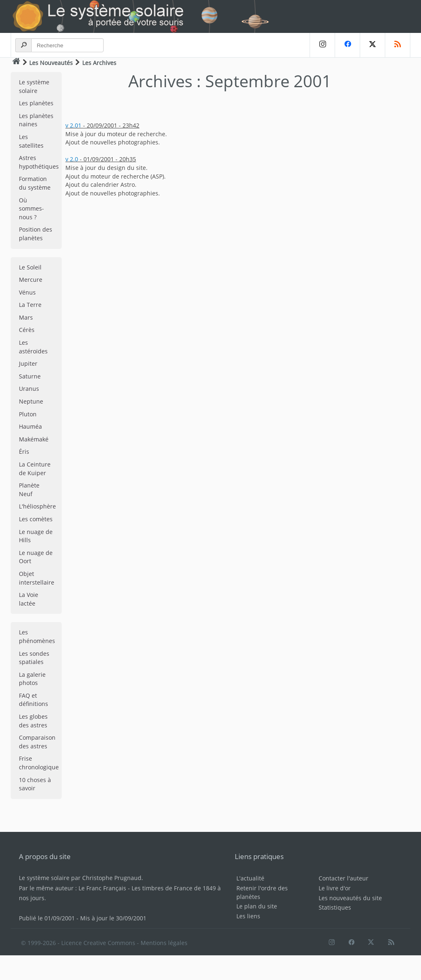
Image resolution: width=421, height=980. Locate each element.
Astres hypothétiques (39, 162)
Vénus (27, 292)
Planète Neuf (29, 490)
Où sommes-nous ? (31, 209)
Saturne (30, 376)
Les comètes (36, 519)
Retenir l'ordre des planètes (262, 892)
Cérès (27, 330)
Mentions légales (164, 943)
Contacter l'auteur (344, 878)
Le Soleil (30, 267)
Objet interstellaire (37, 578)
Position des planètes (36, 234)
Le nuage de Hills (36, 536)
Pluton (28, 414)
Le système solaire (34, 86)
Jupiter (28, 363)
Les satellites (31, 141)
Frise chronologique (39, 763)
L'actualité (250, 878)
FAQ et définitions (34, 700)
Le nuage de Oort (36, 557)
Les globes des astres (33, 721)
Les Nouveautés (51, 63)
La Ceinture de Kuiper (35, 469)
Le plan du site (257, 906)
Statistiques (335, 907)
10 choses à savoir (35, 784)
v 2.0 (72, 159)
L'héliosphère (37, 506)
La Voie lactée (29, 599)
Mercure (31, 280)
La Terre (30, 305)
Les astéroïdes (33, 347)
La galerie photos (32, 679)
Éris (24, 452)
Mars (26, 317)
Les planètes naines (36, 120)
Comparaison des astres (37, 742)
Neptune (31, 401)
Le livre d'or (335, 888)
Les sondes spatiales (34, 658)
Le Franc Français (102, 888)
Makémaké (34, 439)
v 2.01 (73, 125)
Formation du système (35, 183)
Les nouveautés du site (350, 898)
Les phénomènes (37, 636)
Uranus (29, 389)
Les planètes (36, 103)
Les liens (248, 916)
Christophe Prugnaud (112, 878)
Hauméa (30, 426)
